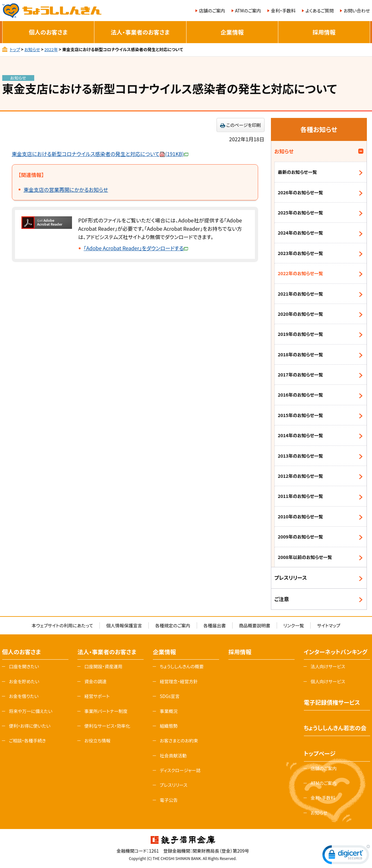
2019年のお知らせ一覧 (301, 334)
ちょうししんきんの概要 (182, 666)
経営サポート (97, 696)
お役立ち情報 (98, 740)
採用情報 (324, 32)
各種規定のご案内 (173, 625)
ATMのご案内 (248, 11)
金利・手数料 (283, 11)
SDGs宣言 (170, 696)
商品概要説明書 (255, 625)
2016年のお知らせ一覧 (301, 395)
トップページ (320, 753)
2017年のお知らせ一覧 (301, 375)
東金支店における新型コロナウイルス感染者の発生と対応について (100, 154)
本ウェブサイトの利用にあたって (62, 625)
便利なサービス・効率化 (107, 726)
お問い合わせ (357, 11)
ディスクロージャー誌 (180, 770)
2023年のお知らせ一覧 (301, 253)
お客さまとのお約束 (179, 740)
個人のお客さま (48, 32)
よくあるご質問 (320, 11)
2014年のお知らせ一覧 (301, 435)
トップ (15, 49)
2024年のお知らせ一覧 (301, 233)
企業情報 (232, 32)
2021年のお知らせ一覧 (301, 294)
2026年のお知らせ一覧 (301, 192)
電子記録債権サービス (332, 702)
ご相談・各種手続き (28, 740)
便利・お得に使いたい (30, 726)
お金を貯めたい (24, 681)
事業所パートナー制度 (106, 711)
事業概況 (169, 711)
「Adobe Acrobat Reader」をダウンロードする (136, 248)
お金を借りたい (24, 696)
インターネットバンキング (336, 652)
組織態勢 (169, 726)
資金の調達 (96, 681)
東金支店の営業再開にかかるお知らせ (66, 190)
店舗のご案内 (212, 11)
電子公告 (169, 800)
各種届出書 (215, 625)
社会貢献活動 (173, 756)
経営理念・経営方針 (179, 681)
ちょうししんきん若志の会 (335, 728)
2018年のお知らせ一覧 (301, 354)
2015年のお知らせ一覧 (301, 415)
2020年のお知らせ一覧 (301, 314)
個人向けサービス (328, 681)
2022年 (51, 49)
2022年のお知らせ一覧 (301, 273)
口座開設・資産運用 (103, 666)
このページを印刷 (244, 125)
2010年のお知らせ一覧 (301, 516)
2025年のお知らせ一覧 (301, 213)
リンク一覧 (294, 625)
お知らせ (32, 49)
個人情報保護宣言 (124, 625)
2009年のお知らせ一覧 (301, 537)
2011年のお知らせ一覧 (301, 496)
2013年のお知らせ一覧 (301, 456)
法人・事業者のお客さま (140, 32)
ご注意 (282, 599)
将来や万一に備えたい (31, 711)
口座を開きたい (24, 666)
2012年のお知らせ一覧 (301, 476)
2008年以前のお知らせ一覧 (305, 557)
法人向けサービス (328, 666)
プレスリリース (291, 577)
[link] (346, 856)
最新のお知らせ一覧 (297, 172)
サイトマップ (329, 625)
